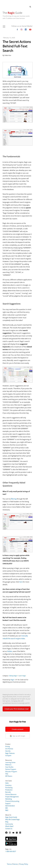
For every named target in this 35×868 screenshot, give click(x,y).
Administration (10, 806)
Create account (18, 729)
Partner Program (11, 769)
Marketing (9, 799)
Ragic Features (10, 753)
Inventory (8, 785)
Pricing (8, 746)
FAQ (7, 774)
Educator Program (11, 771)
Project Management (12, 797)
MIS (6, 808)
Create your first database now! (17, 709)
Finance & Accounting (12, 801)
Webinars (8, 765)
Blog (7, 822)
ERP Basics (9, 776)
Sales (7, 783)
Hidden (10, 651)
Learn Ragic (22, 676)
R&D (7, 810)
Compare (8, 755)
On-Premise (9, 749)
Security (8, 751)
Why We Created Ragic (13, 819)
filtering (14, 499)
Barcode (8, 792)
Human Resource (11, 794)
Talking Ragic (13, 676)
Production (9, 790)
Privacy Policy (24, 864)
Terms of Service (12, 864)
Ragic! (13, 680)
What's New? (9, 826)
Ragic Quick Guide (11, 817)
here (21, 582)
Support (8, 803)
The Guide (12, 13)
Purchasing (9, 787)
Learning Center (10, 762)
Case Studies (9, 767)
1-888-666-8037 (11, 851)
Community (9, 824)
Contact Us (9, 829)
